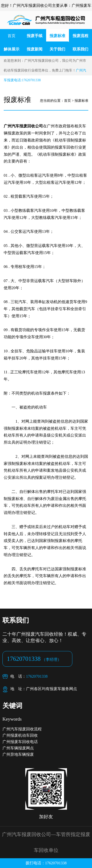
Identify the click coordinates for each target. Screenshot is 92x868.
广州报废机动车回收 (20, 735)
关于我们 (57, 49)
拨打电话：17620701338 (46, 863)
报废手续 (35, 36)
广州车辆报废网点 (18, 748)
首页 (12, 36)
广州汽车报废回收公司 (23, 126)
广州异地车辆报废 (18, 754)
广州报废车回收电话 (20, 742)
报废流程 (80, 36)
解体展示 (12, 49)
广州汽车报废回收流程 (22, 729)
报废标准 (57, 36)
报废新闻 (35, 49)
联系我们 (80, 49)
